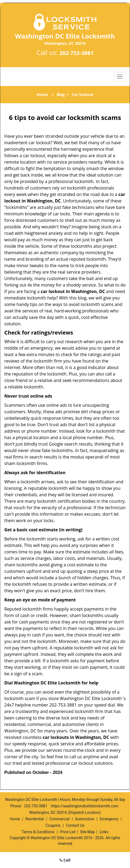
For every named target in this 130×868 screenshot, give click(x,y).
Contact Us (75, 825)
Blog (61, 94)
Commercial (59, 819)
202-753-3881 (76, 53)
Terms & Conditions (38, 832)
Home (42, 94)
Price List (68, 832)
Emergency (109, 819)
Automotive (85, 819)
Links (104, 832)
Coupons (53, 825)
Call (65, 860)
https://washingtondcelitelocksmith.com (85, 806)
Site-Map (87, 832)
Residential (35, 819)
